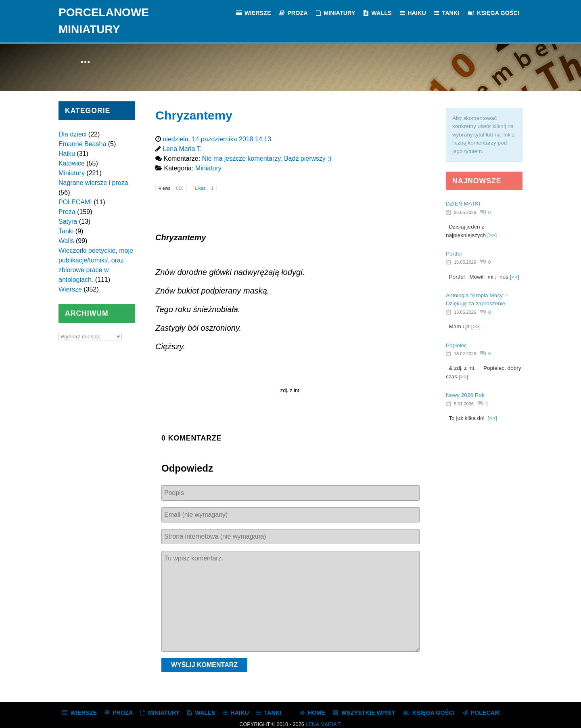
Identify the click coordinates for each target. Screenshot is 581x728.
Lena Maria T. (323, 724)
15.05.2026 (465, 262)
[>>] (492, 235)
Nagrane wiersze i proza (93, 183)
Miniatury (72, 173)
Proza (67, 212)
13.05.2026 (465, 312)
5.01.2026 (464, 404)
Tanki (66, 231)
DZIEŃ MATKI (463, 204)
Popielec (456, 345)
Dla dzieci (72, 134)
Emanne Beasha (82, 144)
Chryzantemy (194, 115)
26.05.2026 (465, 212)
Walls (66, 241)
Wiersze (70, 289)
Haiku (67, 154)
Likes (206, 188)
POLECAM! (75, 202)
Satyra (68, 221)
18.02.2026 (465, 354)
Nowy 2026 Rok (465, 395)
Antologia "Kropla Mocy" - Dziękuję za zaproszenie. (477, 299)
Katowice (72, 163)
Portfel (454, 254)
